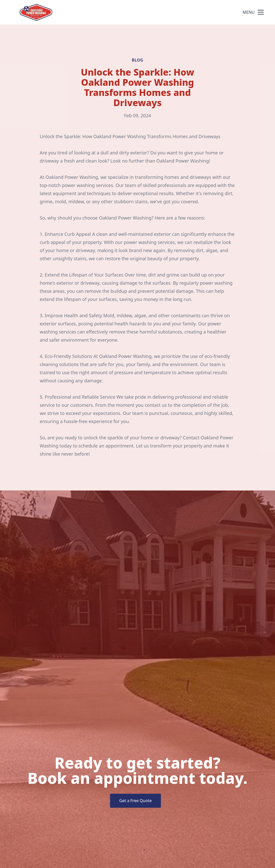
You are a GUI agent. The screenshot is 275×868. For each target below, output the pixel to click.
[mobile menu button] (261, 12)
